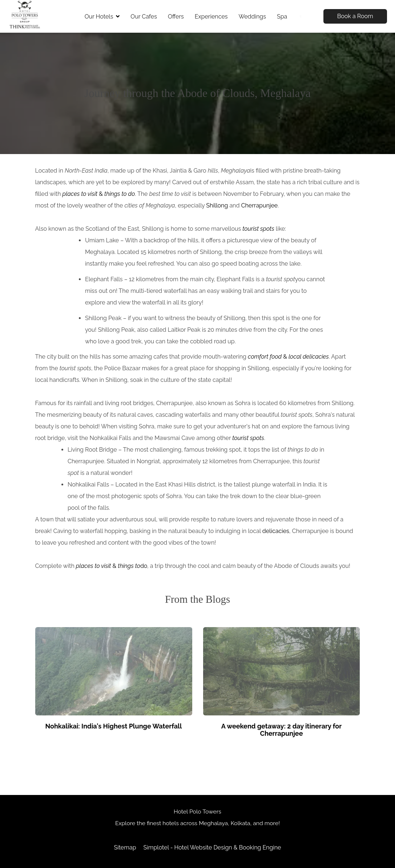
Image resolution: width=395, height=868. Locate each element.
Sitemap (125, 847)
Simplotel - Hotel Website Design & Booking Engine (212, 847)
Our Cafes (144, 17)
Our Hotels (102, 17)
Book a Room (355, 16)
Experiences (211, 17)
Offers (176, 17)
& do (112, 566)
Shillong (217, 205)
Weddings (252, 17)
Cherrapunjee (259, 205)
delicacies (276, 531)
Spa (282, 17)
